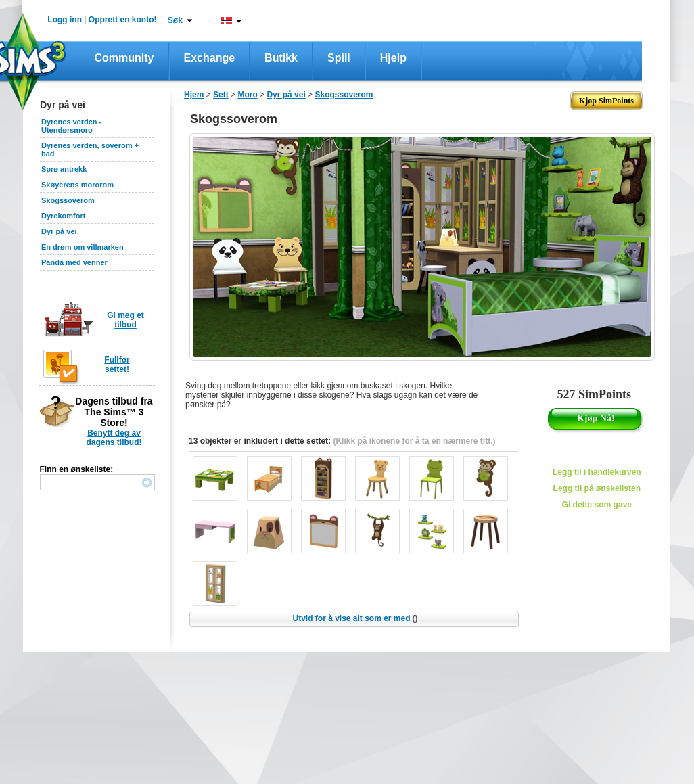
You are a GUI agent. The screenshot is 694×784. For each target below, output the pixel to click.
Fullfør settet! (117, 365)
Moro (247, 95)
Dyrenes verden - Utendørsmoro (71, 126)
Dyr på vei (59, 231)
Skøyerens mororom (77, 185)
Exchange (210, 58)
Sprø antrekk (64, 169)
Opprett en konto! (123, 20)
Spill (339, 58)
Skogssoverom (68, 200)
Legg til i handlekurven (597, 472)
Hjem (194, 95)
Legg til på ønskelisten (597, 488)
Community (124, 58)
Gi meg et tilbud (125, 320)
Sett (221, 95)
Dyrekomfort (63, 216)
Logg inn (65, 20)
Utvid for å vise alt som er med (355, 618)
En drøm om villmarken (83, 247)
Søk (175, 20)
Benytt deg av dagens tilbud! (114, 438)
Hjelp (393, 58)
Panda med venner (74, 262)
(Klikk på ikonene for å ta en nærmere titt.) (414, 441)
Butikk (281, 58)
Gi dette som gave (597, 505)
